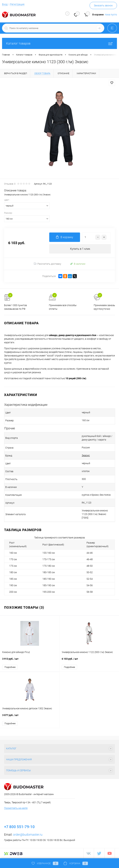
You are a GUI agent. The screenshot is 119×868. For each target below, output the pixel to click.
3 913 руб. (30, 661)
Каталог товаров (59, 43)
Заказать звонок (103, 5)
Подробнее (10, 667)
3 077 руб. (30, 717)
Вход (5, 4)
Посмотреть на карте (16, 808)
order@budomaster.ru (28, 835)
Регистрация (17, 4)
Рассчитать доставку (47, 264)
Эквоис (86, 455)
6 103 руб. (89, 661)
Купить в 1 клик (80, 249)
